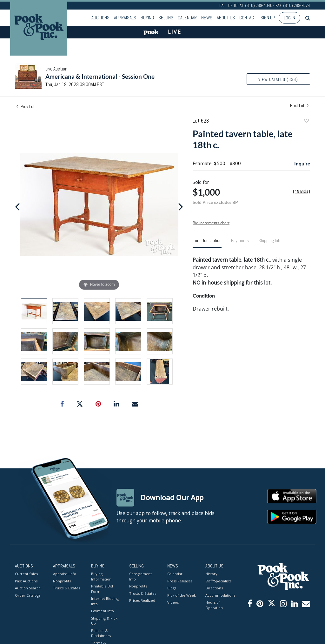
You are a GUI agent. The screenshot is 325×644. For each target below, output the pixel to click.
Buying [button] (147, 18)
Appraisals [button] (125, 18)
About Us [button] (226, 18)
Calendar (187, 18)
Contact (248, 18)
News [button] (207, 18)
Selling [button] (166, 18)
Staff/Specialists (218, 581)
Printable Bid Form (102, 589)
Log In (289, 18)
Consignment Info (140, 576)
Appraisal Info (65, 574)
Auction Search (28, 588)
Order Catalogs (28, 595)
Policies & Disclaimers (101, 633)
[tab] (207, 243)
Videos (173, 602)
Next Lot (299, 106)
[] (302, 191)
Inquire (302, 164)
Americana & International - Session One (100, 76)
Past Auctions (26, 581)
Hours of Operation (214, 605)
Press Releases (180, 581)
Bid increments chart (211, 223)
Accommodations (220, 595)
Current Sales (26, 574)
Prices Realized (142, 600)
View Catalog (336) (278, 80)
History (211, 574)
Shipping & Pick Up (104, 621)
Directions (214, 588)
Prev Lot (26, 106)
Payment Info (103, 611)
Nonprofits (62, 581)
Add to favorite (306, 121)
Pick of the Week (182, 595)
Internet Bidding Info (105, 601)
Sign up (268, 18)
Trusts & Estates (66, 588)
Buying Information (101, 576)
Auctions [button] (100, 18)
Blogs (172, 588)
